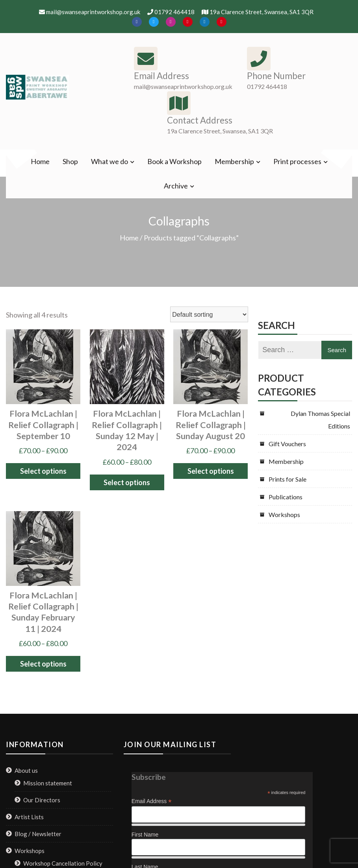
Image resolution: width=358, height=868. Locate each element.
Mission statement (48, 783)
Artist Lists (29, 817)
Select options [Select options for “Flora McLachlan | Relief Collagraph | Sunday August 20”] (211, 471)
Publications (286, 497)
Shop (70, 161)
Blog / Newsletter (38, 834)
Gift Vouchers (287, 444)
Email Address (152, 801)
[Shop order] (209, 314)
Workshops (284, 514)
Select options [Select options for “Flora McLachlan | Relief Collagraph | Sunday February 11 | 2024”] (43, 664)
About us (26, 770)
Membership (234, 161)
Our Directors (42, 800)
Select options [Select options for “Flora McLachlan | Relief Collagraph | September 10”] (43, 471)
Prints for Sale (288, 479)
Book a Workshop (174, 161)
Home (40, 161)
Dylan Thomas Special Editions (320, 420)
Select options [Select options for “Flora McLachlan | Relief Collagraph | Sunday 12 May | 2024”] (127, 482)
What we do (109, 161)
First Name (145, 835)
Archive (176, 186)
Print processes (297, 161)
